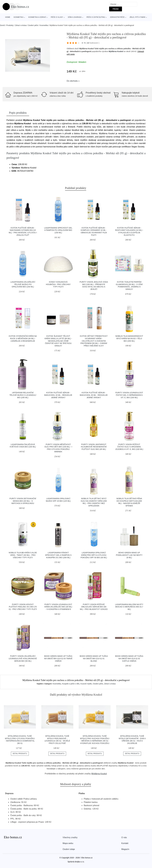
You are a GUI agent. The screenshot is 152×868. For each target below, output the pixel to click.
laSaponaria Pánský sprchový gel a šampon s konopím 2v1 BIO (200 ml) (58, 555)
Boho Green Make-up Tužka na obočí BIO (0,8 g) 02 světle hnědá (129, 658)
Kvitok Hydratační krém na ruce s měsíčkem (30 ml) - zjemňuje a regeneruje (23, 338)
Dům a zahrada (75, 17)
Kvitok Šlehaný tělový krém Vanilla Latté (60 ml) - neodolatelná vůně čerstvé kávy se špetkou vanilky (58, 341)
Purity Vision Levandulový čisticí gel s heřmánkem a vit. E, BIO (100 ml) (129, 395)
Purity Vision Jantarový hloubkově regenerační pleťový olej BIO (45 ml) (94, 447)
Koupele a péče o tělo (71, 684)
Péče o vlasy (57, 17)
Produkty (10, 25)
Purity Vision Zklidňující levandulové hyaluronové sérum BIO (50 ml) (23, 658)
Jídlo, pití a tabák (137, 17)
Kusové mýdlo (86, 684)
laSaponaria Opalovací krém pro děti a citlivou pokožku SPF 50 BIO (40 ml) (94, 555)
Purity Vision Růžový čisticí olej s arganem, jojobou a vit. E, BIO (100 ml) (129, 447)
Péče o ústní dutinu (96, 17)
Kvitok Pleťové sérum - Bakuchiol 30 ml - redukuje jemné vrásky (94, 395)
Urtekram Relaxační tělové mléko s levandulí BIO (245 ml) (23, 395)
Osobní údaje (69, 849)
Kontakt (125, 843)
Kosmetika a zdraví (37, 17)
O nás (124, 837)
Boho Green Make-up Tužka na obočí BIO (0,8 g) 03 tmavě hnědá (58, 658)
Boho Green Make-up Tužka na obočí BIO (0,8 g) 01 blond (94, 658)
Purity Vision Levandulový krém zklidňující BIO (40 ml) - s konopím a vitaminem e (58, 607)
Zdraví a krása (21, 25)
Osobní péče (33, 25)
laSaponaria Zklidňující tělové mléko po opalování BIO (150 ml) (23, 284)
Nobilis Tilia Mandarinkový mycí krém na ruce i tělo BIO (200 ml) (129, 338)
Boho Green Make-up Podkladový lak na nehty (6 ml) (129, 555)
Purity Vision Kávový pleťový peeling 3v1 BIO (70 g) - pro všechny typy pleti (23, 607)
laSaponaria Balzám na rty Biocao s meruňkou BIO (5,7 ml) (129, 607)
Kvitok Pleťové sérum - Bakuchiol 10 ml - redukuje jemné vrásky (58, 395)
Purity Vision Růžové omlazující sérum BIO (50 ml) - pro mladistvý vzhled (94, 607)
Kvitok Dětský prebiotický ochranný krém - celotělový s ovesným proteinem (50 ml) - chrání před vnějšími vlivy (94, 341)
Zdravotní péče (117, 17)
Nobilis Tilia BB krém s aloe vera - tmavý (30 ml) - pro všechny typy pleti (23, 555)
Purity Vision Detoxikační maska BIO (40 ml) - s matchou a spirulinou (23, 501)
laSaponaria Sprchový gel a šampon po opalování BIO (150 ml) (58, 230)
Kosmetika (19, 17)
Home (8, 17)
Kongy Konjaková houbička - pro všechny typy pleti (58, 284)
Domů (2, 25)
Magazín (125, 849)
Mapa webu (68, 843)
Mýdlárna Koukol (116, 51)
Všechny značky (70, 837)
